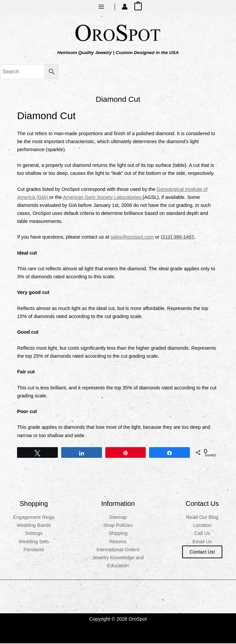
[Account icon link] (125, 7)
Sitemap (118, 518)
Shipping (118, 534)
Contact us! (202, 553)
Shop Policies (118, 526)
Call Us (202, 534)
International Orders (118, 550)
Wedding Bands (34, 526)
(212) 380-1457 (178, 238)
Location (202, 526)
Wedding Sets (34, 542)
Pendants (34, 550)
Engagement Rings (34, 518)
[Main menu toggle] (101, 7)
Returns (118, 542)
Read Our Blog (202, 518)
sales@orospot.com (132, 238)
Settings (34, 534)
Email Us (202, 542)
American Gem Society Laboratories (103, 198)
